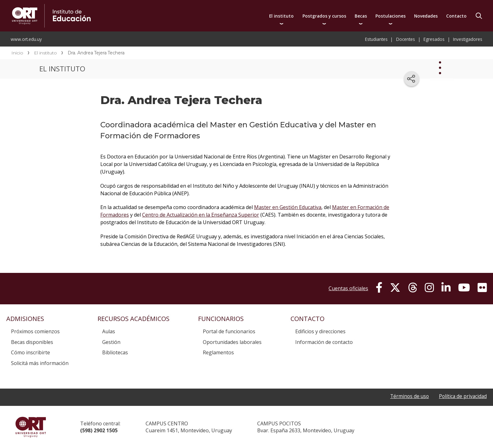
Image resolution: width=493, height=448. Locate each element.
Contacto (456, 16)
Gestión (111, 342)
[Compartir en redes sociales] (412, 79)
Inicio (17, 53)
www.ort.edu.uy (26, 39)
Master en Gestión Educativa (288, 207)
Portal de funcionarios (229, 331)
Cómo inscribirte (30, 352)
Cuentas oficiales (348, 288)
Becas (361, 16)
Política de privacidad (462, 396)
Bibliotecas (115, 352)
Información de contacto (324, 342)
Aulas (109, 331)
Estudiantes (376, 39)
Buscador (479, 16)
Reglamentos (218, 352)
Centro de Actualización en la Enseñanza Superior (201, 215)
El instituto (281, 16)
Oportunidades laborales (232, 342)
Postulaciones (391, 16)
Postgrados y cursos (324, 16)
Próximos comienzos (35, 331)
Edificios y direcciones (320, 331)
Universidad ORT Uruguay (31, 427)
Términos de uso (408, 396)
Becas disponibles (32, 342)
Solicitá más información (40, 363)
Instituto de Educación (115, 16)
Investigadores (468, 39)
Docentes (406, 39)
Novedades (426, 16)
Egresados (434, 39)
